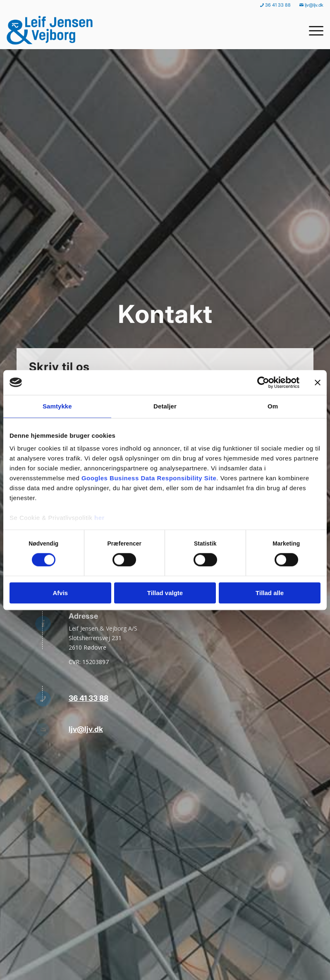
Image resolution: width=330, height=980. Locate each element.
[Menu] (312, 30)
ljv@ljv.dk (86, 729)
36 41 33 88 (88, 698)
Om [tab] (273, 406)
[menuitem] (276, 5)
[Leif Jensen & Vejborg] (52, 30)
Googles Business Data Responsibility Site (149, 478)
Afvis (60, 593)
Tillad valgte (165, 593)
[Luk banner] (318, 382)
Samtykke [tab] (57, 406)
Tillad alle (270, 593)
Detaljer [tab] (165, 406)
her (99, 518)
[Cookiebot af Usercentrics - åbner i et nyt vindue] (263, 382)
